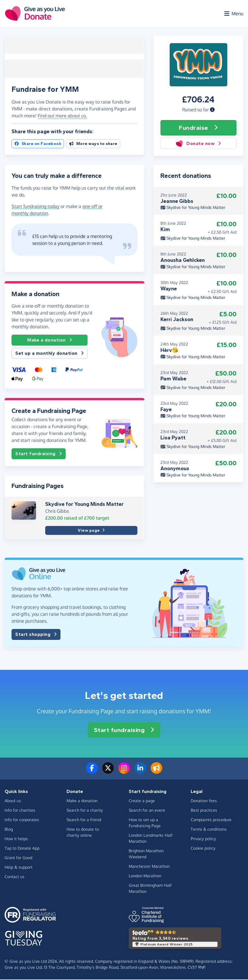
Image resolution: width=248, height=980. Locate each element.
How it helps (16, 839)
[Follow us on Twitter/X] (108, 772)
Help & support (19, 868)
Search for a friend (84, 820)
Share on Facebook (38, 144)
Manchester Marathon (149, 867)
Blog (9, 830)
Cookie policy (203, 849)
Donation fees (204, 801)
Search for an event (147, 811)
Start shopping (36, 635)
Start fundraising (39, 454)
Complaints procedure (211, 820)
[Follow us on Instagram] (124, 772)
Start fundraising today (35, 207)
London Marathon (145, 876)
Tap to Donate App (22, 849)
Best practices (204, 811)
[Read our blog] (156, 772)
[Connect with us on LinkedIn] (140, 772)
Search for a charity (85, 811)
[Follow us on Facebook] (92, 772)
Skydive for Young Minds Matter (84, 505)
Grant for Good (18, 858)
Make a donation (50, 341)
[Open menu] (233, 14)
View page (91, 531)
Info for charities (20, 811)
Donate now (198, 144)
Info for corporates (22, 820)
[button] (212, 110)
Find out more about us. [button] (62, 116)
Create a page (142, 801)
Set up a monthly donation (50, 354)
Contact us (15, 877)
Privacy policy (203, 839)
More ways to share (93, 144)
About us (13, 801)
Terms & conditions (209, 830)
